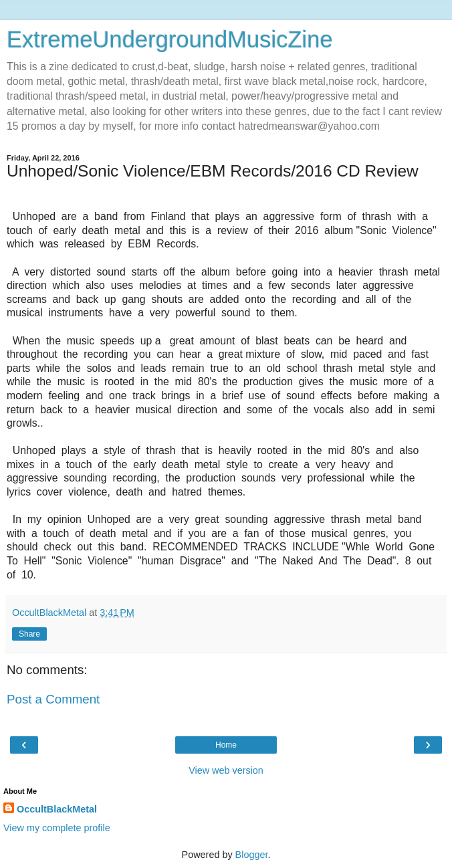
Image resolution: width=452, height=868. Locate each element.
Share (29, 634)
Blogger (252, 855)
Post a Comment (53, 699)
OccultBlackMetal (57, 809)
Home (226, 745)
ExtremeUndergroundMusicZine (170, 39)
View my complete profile (57, 828)
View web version (226, 770)
